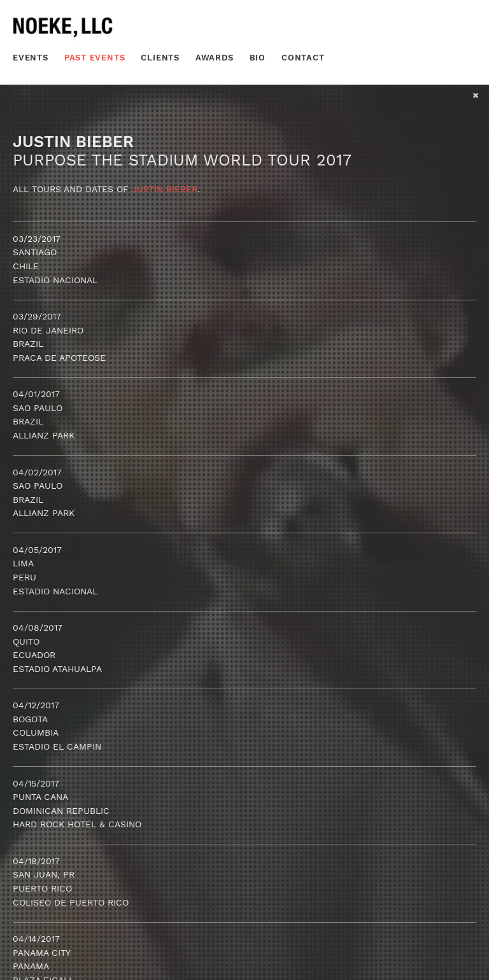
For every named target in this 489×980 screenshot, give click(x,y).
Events (31, 58)
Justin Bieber (165, 189)
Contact (303, 58)
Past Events (95, 58)
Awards (215, 58)
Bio (258, 58)
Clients (160, 58)
